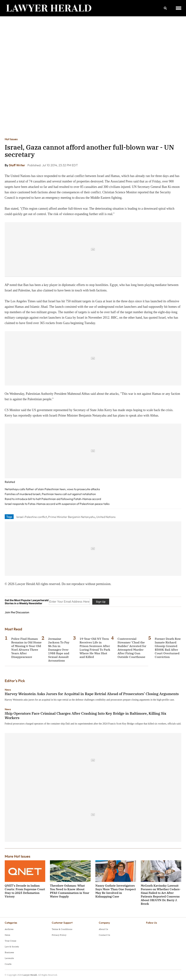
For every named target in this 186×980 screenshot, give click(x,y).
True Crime (10, 941)
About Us (103, 929)
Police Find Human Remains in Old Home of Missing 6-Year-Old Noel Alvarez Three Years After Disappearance (26, 648)
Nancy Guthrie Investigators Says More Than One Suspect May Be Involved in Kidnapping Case (116, 891)
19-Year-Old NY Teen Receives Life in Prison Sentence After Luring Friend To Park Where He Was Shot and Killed (95, 648)
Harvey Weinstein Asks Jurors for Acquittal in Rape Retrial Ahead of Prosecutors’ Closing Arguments (92, 694)
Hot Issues (11, 139)
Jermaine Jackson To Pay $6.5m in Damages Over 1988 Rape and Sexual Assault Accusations (59, 650)
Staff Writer (17, 165)
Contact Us (104, 935)
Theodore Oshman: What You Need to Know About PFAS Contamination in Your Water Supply (70, 891)
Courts (8, 964)
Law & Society (12, 947)
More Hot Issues (18, 856)
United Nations (106, 517)
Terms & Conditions (62, 929)
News (8, 690)
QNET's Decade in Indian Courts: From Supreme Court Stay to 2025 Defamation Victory (25, 891)
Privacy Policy (59, 935)
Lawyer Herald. (30, 975)
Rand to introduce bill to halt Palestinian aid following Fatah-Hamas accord (53, 499)
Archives (9, 929)
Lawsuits (9, 958)
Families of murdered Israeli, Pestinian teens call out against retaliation (50, 494)
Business (9, 952)
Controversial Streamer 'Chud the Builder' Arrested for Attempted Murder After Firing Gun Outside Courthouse (132, 648)
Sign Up (101, 602)
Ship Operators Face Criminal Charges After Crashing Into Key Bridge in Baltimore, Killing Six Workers (85, 716)
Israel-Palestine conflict (32, 517)
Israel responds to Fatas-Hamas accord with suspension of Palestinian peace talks (57, 504)
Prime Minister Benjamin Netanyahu (72, 517)
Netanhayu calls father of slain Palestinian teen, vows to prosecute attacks (52, 489)
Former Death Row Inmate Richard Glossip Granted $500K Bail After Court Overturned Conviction (168, 648)
